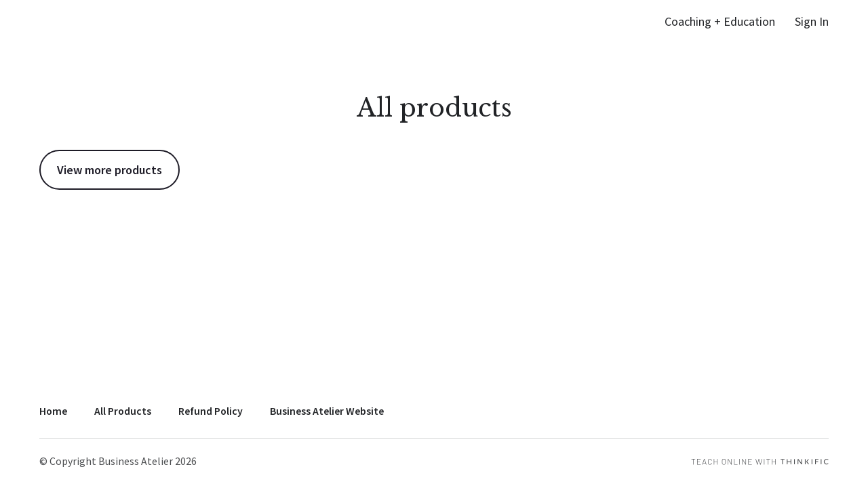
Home (53, 411)
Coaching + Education (720, 21)
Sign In (812, 21)
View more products (110, 170)
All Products (123, 411)
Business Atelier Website (327, 411)
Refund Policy (211, 411)
